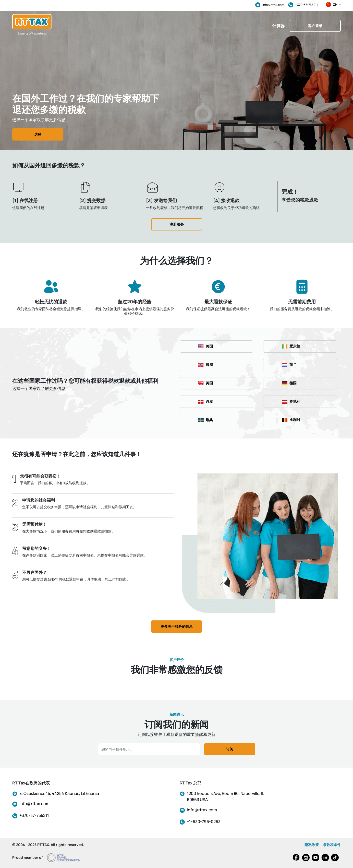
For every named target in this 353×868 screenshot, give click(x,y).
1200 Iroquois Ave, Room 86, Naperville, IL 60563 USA (225, 796)
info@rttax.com (270, 5)
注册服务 (177, 224)
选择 (38, 134)
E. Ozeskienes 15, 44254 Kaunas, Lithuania (59, 793)
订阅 (230, 749)
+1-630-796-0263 (204, 821)
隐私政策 (312, 845)
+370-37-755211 (303, 5)
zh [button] (333, 5)
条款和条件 (332, 845)
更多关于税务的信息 (177, 626)
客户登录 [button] (315, 26)
